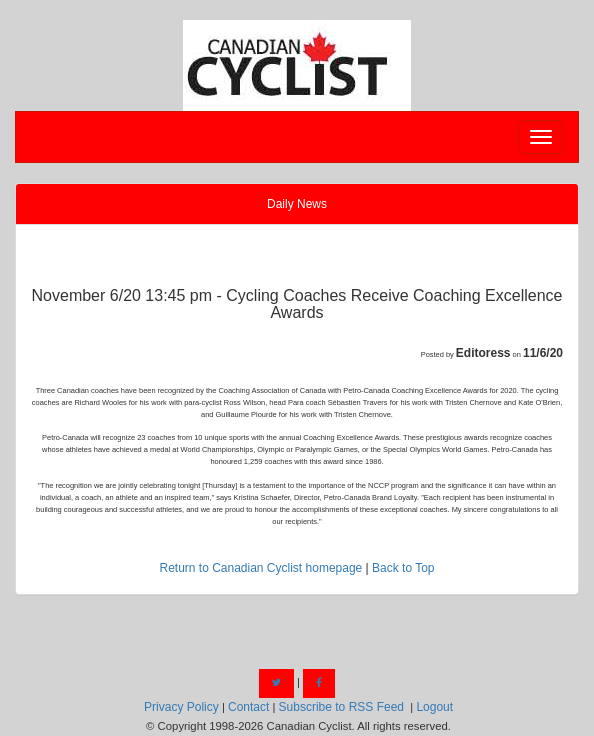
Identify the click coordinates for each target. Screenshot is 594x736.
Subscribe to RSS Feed (341, 707)
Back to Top (403, 568)
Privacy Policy (181, 707)
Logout (434, 707)
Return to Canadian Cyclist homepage (260, 568)
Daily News (297, 204)
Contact (248, 707)
